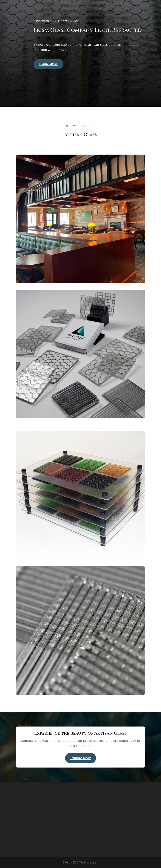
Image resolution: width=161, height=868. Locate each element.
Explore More (81, 758)
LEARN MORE (48, 64)
